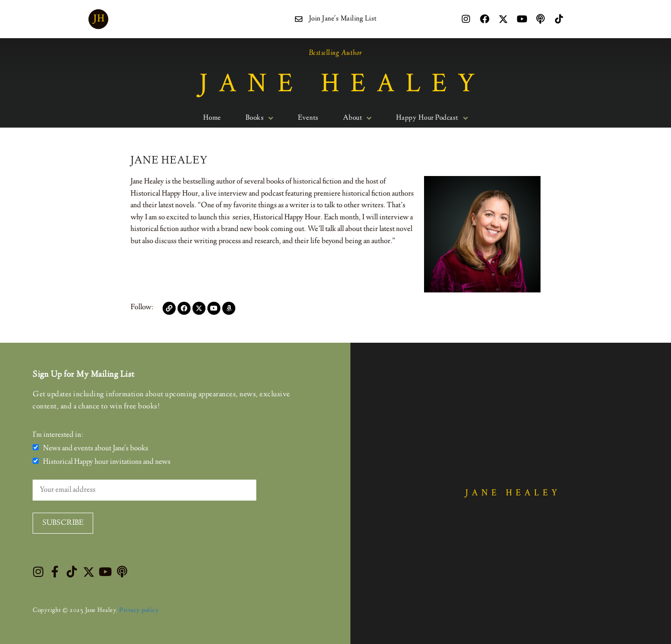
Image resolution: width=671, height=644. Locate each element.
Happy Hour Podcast (432, 118)
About (357, 118)
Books (260, 118)
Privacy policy (139, 610)
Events (308, 118)
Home (212, 118)
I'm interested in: (58, 435)
